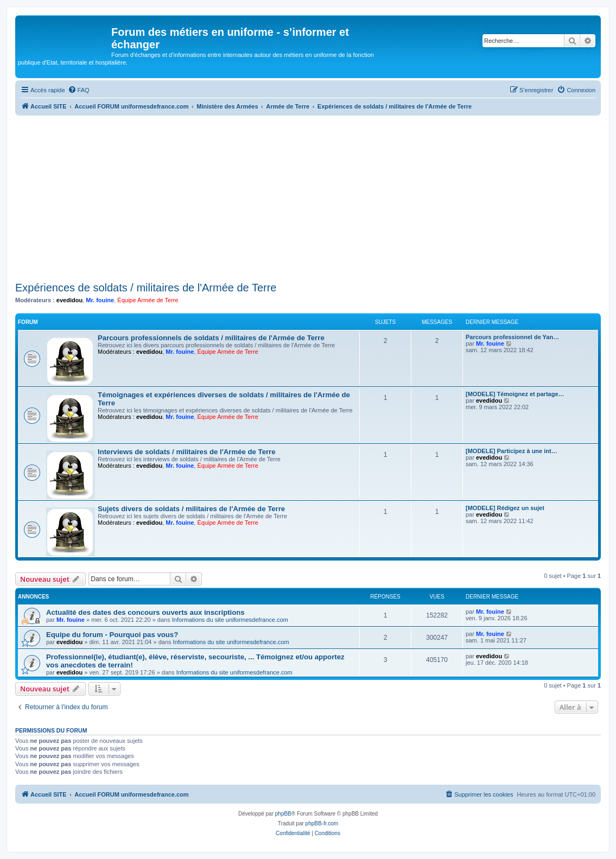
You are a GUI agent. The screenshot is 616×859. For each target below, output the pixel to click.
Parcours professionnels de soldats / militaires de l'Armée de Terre (211, 338)
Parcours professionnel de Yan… (512, 337)
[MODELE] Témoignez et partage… (515, 394)
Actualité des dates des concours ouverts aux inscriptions (145, 612)
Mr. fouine (100, 300)
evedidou (69, 300)
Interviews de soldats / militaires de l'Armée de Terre (187, 452)
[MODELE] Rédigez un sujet (505, 508)
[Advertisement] (308, 197)
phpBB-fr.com (322, 823)
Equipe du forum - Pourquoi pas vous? (112, 635)
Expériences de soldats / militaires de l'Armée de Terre (146, 288)
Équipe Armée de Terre (148, 300)
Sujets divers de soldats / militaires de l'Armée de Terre (191, 509)
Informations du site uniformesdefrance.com (230, 620)
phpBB (283, 814)
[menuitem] (79, 90)
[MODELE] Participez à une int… (512, 451)
